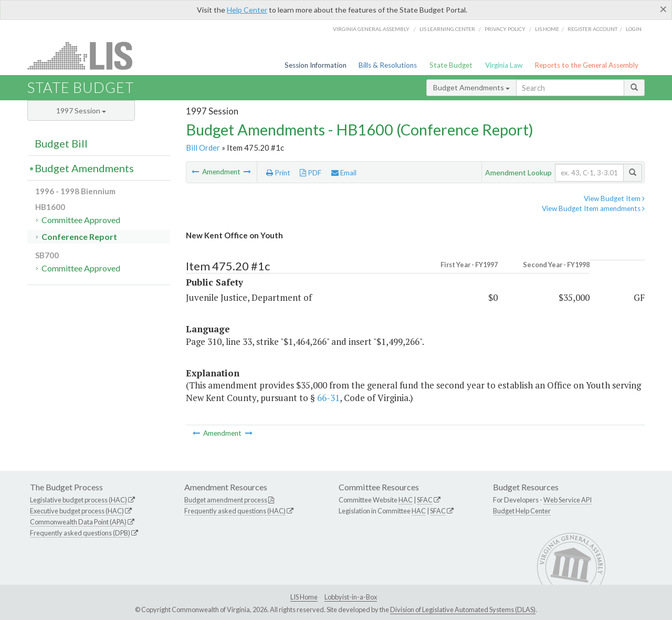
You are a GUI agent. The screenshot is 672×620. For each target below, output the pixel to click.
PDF (311, 173)
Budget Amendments (471, 87)
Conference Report (79, 237)
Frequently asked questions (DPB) (80, 533)
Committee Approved (81, 220)
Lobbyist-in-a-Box (351, 597)
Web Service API (568, 500)
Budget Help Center (522, 511)
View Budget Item (614, 198)
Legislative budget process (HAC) (78, 500)
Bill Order (203, 148)
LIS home (547, 29)
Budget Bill (61, 143)
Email (344, 173)
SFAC (425, 500)
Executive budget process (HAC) (77, 511)
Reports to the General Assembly (586, 65)
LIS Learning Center (447, 29)
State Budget (451, 65)
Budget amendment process (226, 500)
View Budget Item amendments (593, 208)
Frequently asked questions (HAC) (235, 511)
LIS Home (304, 597)
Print (278, 173)
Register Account (592, 29)
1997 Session (81, 111)
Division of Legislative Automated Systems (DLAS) (463, 610)
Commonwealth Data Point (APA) (78, 522)
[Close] (663, 9)
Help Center (247, 10)
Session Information (316, 65)
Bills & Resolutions (388, 65)
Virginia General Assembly (371, 29)
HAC (406, 500)
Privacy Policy (505, 29)
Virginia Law (504, 65)
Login (634, 29)
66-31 (328, 398)
